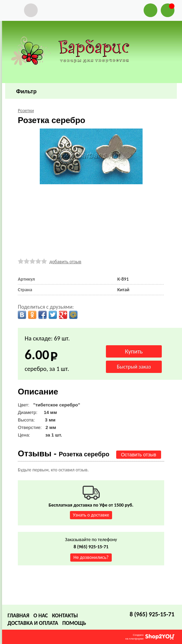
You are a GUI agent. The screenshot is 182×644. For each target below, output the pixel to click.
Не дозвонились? (91, 557)
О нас (40, 615)
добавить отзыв (65, 262)
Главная (18, 615)
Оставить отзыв (139, 455)
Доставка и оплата (33, 623)
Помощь (74, 623)
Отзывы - (64, 453)
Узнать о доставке (91, 515)
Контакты (65, 615)
